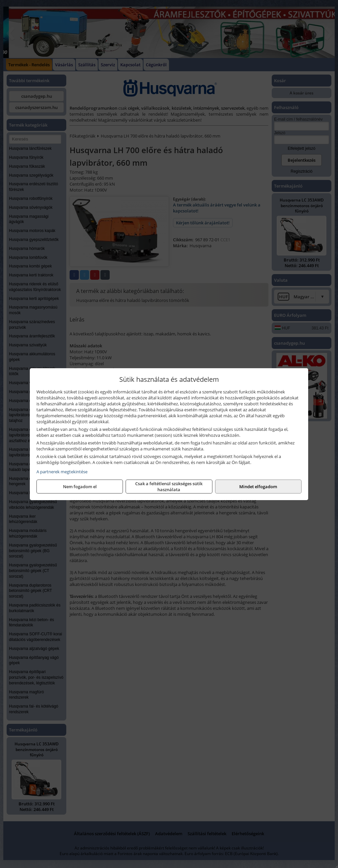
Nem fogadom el (80, 487)
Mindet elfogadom (258, 487)
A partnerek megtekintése (62, 472)
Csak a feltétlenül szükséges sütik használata (169, 487)
